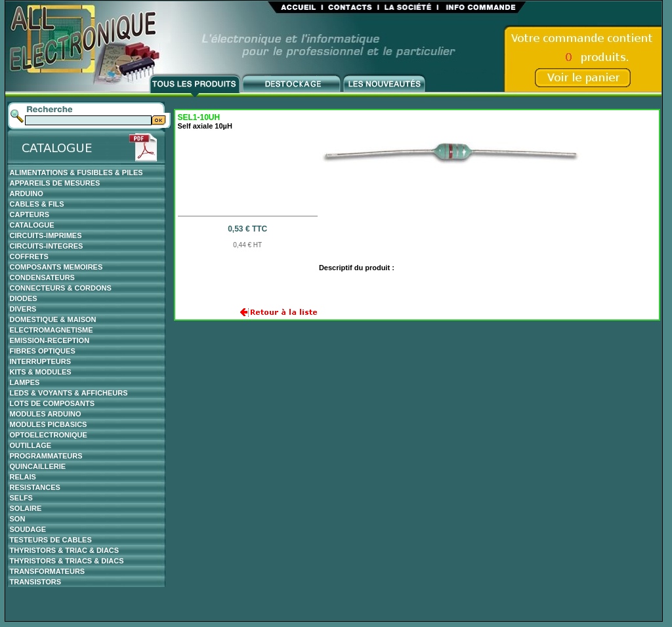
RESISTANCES (35, 487)
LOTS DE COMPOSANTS (52, 403)
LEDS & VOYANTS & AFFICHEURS (69, 393)
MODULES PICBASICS (49, 424)
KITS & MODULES (41, 372)
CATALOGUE (32, 225)
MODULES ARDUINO (46, 414)
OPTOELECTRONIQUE (49, 435)
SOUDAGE (28, 529)
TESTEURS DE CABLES (51, 540)
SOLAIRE (26, 508)
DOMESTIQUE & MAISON (53, 319)
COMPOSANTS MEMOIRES (56, 267)
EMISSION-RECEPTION (50, 340)
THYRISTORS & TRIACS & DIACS (67, 561)
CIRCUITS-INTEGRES (47, 246)
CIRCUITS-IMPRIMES (46, 235)
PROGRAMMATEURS (46, 456)
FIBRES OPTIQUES (43, 351)
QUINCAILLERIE (38, 466)
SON (18, 519)
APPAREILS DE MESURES (55, 183)
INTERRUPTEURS (41, 361)
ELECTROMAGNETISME (52, 330)
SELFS (21, 498)
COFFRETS (29, 256)
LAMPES (25, 382)
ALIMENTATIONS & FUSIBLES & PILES (76, 172)
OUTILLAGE (31, 445)
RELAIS (23, 477)
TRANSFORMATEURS (48, 571)
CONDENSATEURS (42, 277)
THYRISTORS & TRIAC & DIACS (65, 550)
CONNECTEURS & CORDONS (61, 288)
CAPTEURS (30, 214)
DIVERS (23, 309)
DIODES (24, 298)
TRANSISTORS (36, 582)
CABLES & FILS (37, 204)
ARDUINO (27, 193)
